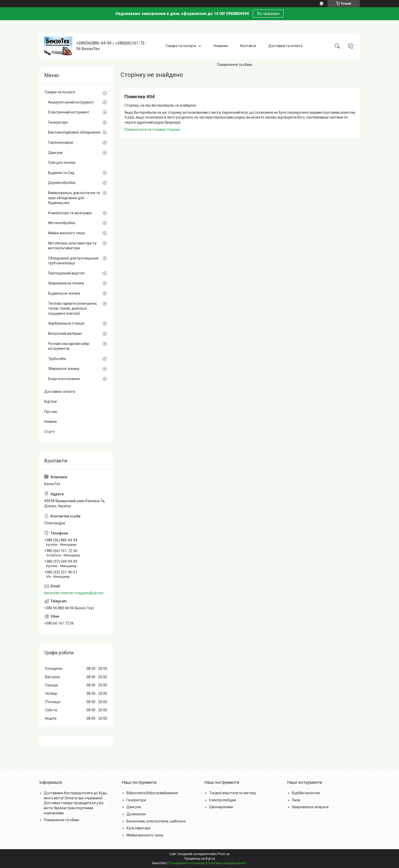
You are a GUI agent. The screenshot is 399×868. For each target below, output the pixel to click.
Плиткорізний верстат (67, 273)
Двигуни (55, 153)
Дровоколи (136, 814)
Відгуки (51, 401)
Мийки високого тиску (67, 233)
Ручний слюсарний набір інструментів (69, 346)
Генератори (58, 122)
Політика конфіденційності (227, 863)
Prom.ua (224, 854)
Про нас (51, 412)
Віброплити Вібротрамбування (152, 793)
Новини (51, 422)
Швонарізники (221, 807)
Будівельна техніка (64, 293)
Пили (296, 800)
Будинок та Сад (61, 173)
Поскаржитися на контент (187, 863)
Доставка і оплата (60, 392)
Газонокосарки (61, 142)
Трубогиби (57, 359)
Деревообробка (62, 183)
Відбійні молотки (306, 793)
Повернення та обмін (235, 65)
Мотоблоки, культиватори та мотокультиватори (72, 246)
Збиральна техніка (64, 369)
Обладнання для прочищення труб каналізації (73, 261)
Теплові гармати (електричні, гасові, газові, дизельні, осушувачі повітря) (73, 308)
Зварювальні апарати (310, 807)
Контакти (248, 46)
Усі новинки (268, 14)
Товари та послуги (181, 46)
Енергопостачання (64, 379)
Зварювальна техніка (66, 283)
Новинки (221, 46)
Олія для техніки (62, 163)
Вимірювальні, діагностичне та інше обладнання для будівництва (74, 198)
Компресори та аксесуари (70, 213)
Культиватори (138, 828)
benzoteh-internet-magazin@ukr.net (74, 593)
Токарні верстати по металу (233, 793)
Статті (49, 432)
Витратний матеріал (65, 334)
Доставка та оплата (285, 46)
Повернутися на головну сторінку (152, 129)
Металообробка (62, 223)
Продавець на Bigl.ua (200, 859)
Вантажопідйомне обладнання (74, 132)
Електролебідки (223, 800)
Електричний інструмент (69, 112)
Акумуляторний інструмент (71, 102)
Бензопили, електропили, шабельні (156, 821)
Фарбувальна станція (66, 323)
